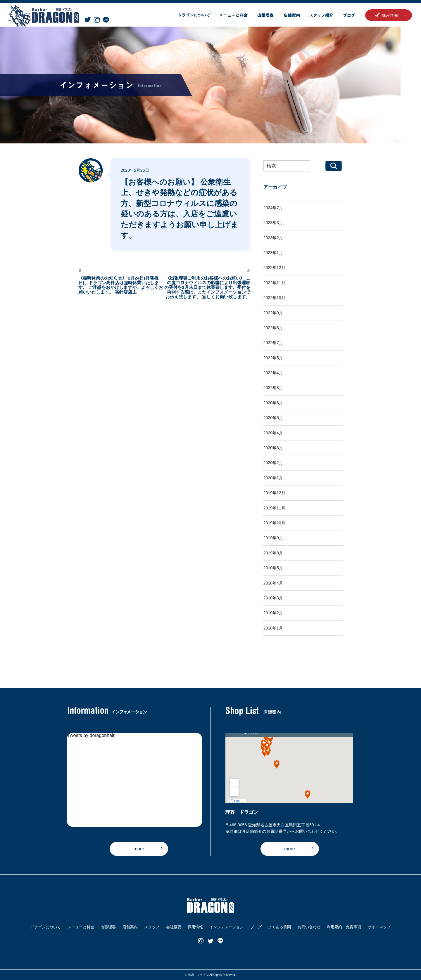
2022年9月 (273, 313)
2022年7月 (273, 343)
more (139, 849)
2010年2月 (273, 613)
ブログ (256, 927)
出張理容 (108, 927)
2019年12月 (274, 493)
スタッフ (152, 927)
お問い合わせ (309, 927)
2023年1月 (273, 253)
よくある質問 (279, 927)
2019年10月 (274, 523)
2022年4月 (273, 373)
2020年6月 (273, 403)
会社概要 (174, 927)
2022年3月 (273, 388)
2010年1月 (273, 628)
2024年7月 (273, 208)
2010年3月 (273, 598)
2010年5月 (273, 568)
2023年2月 (273, 238)
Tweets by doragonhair (91, 736)
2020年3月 (273, 448)
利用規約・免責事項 (344, 927)
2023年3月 (273, 223)
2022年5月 (273, 358)
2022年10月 (274, 298)
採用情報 (195, 927)
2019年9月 (273, 538)
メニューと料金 (81, 927)
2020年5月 (273, 418)
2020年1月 (273, 478)
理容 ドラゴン (199, 975)
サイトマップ (379, 927)
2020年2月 (273, 463)
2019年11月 (274, 508)
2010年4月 (273, 583)
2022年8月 (273, 328)
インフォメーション (226, 927)
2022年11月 (274, 283)
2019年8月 (273, 553)
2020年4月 (273, 433)
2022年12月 (274, 268)
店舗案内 (130, 927)
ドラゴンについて (46, 927)
